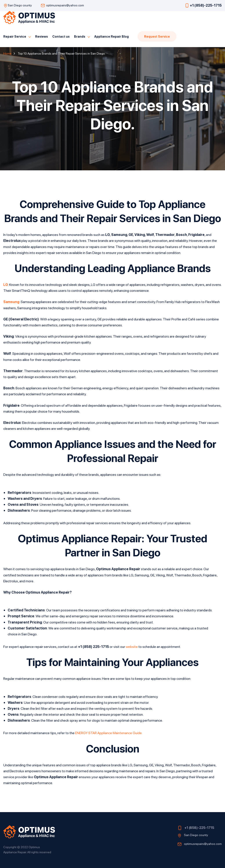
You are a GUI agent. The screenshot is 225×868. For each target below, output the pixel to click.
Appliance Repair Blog (112, 36)
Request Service (157, 36)
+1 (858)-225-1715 (206, 5)
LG (6, 284)
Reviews (42, 36)
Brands (80, 36)
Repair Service (15, 36)
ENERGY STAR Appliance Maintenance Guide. (109, 733)
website (132, 646)
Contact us (61, 36)
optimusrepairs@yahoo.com (65, 5)
